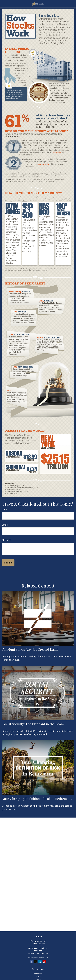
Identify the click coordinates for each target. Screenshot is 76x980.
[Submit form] (8, 563)
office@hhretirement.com (38, 958)
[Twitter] (36, 962)
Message (6, 540)
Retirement (38, 974)
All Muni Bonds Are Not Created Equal (30, 649)
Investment (38, 976)
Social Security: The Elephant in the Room (33, 724)
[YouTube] (44, 962)
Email (5, 525)
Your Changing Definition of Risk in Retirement (37, 799)
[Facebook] (31, 962)
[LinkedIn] (40, 962)
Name (5, 509)
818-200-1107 (41, 941)
